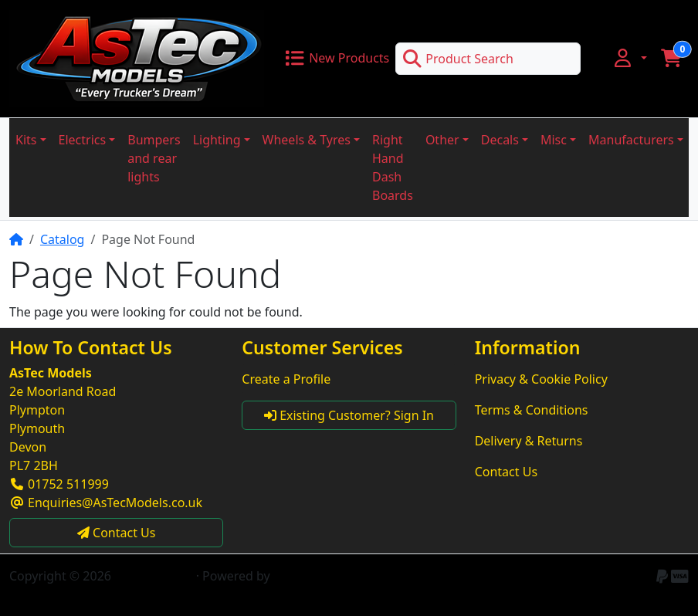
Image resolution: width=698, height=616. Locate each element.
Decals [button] (500, 140)
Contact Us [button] (117, 533)
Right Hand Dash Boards (393, 168)
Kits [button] (26, 140)
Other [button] (442, 140)
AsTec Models (153, 576)
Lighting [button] (217, 140)
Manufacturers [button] (631, 140)
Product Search (458, 59)
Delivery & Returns (529, 441)
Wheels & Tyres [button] (307, 140)
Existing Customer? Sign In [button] (349, 415)
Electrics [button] (83, 140)
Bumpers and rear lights (154, 158)
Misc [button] (554, 140)
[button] (629, 58)
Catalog (63, 239)
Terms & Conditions (532, 410)
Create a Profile (286, 379)
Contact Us (506, 472)
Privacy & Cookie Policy (541, 379)
